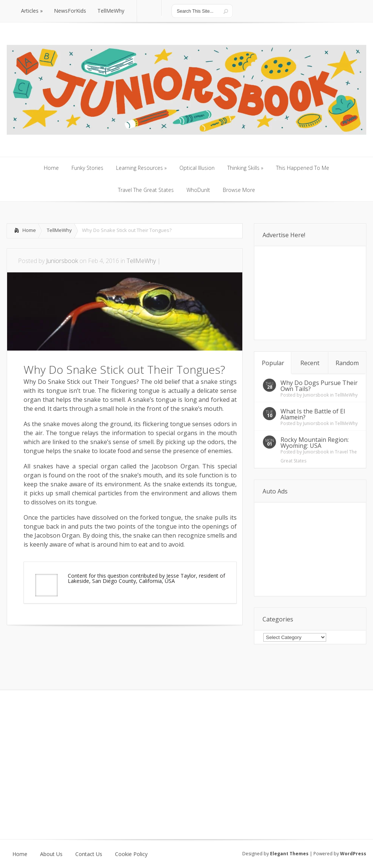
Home (29, 230)
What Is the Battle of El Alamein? (313, 414)
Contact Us (89, 854)
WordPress (353, 854)
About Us (51, 854)
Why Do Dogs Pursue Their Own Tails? (319, 386)
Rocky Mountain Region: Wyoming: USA (315, 443)
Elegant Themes (289, 854)
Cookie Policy (131, 854)
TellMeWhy (59, 230)
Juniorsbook (62, 261)
